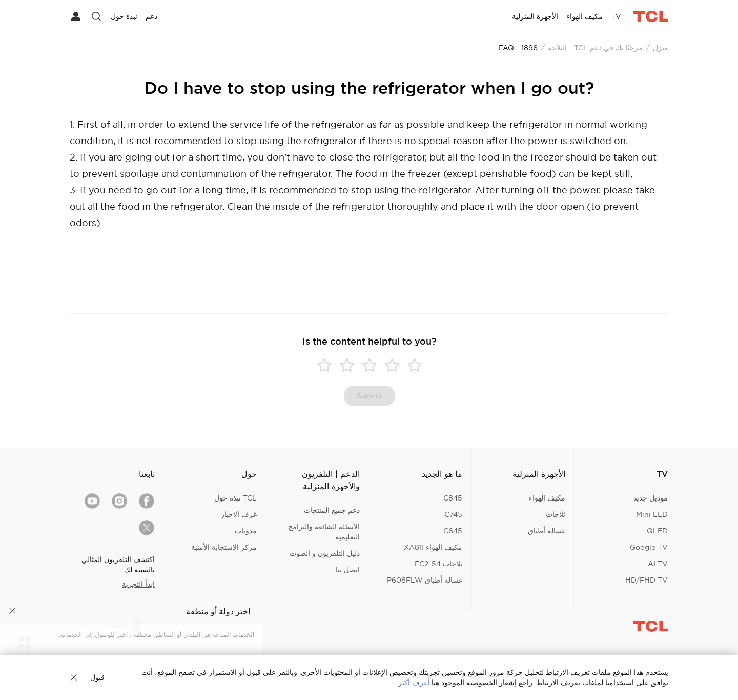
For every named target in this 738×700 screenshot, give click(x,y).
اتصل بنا (348, 570)
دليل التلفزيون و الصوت (325, 553)
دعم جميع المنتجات (332, 510)
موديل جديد (651, 498)
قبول (97, 677)
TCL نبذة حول (235, 498)
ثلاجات (556, 514)
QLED (657, 531)
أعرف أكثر (414, 683)
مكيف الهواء (547, 498)
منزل (661, 48)
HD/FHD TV (647, 580)
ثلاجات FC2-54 (438, 564)
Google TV (649, 547)
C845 (453, 498)
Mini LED (652, 514)
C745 (453, 514)
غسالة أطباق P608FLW (425, 580)
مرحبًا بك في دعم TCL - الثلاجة (595, 48)
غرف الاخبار (239, 514)
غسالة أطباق (547, 531)
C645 (453, 531)
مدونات (246, 531)
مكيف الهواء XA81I (433, 547)
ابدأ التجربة (138, 584)
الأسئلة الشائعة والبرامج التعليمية (324, 532)
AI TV (658, 564)
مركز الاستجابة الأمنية (224, 547)
